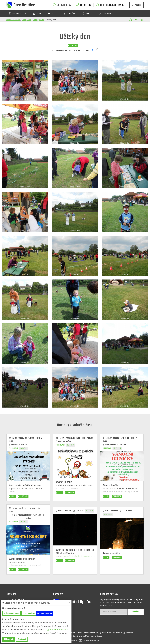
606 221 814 (86, 5)
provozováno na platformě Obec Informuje (75, 641)
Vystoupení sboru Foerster (22, 559)
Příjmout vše (9, 639)
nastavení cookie (58, 630)
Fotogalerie (38, 20)
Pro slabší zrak (75, 633)
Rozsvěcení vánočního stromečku (25, 485)
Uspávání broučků (111, 553)
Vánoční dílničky (111, 485)
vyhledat (136, 5)
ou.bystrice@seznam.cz (112, 5)
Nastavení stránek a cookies (116, 633)
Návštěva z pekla (64, 482)
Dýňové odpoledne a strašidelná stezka (75, 550)
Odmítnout (22, 639)
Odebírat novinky (109, 594)
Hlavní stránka (13, 20)
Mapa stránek (91, 633)
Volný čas (26, 20)
